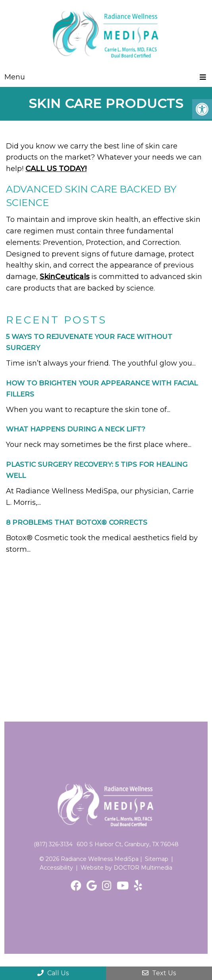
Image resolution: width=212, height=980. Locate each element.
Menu (15, 77)
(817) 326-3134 (53, 844)
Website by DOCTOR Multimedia (126, 868)
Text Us (159, 973)
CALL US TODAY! (56, 169)
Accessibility (56, 868)
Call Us (53, 973)
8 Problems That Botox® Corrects (77, 522)
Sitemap (157, 859)
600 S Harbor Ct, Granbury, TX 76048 (128, 844)
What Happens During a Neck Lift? (76, 429)
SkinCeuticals (65, 277)
